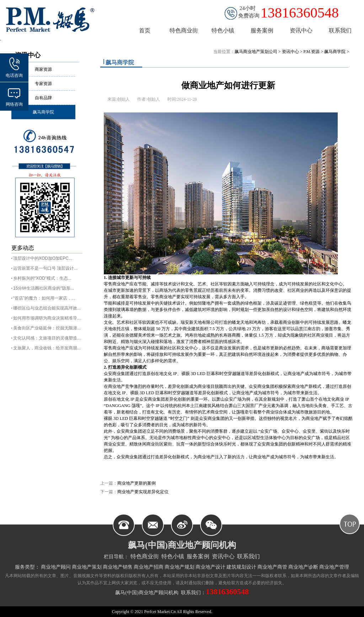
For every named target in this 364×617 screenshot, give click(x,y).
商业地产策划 (87, 567)
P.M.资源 (311, 52)
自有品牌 (43, 98)
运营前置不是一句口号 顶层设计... (45, 268)
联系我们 (248, 556)
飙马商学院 (43, 112)
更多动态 (23, 248)
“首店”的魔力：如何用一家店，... (44, 298)
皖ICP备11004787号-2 (232, 612)
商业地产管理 (334, 567)
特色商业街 (145, 556)
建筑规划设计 (241, 567)
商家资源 (43, 69)
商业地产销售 (118, 567)
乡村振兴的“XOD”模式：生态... (42, 278)
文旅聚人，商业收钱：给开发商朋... (47, 348)
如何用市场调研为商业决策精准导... (47, 318)
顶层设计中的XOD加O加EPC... (43, 258)
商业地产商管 (272, 567)
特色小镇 (173, 556)
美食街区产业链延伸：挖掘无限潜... (47, 328)
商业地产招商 (149, 567)
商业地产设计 (210, 567)
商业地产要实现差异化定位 (143, 492)
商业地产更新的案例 (136, 483)
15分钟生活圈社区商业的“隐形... (44, 288)
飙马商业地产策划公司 (256, 52)
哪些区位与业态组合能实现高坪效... (47, 308)
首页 (145, 30)
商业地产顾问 (56, 567)
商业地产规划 (180, 567)
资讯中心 (290, 52)
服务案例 (198, 556)
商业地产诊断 (303, 567)
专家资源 (43, 84)
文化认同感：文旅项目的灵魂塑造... (47, 338)
